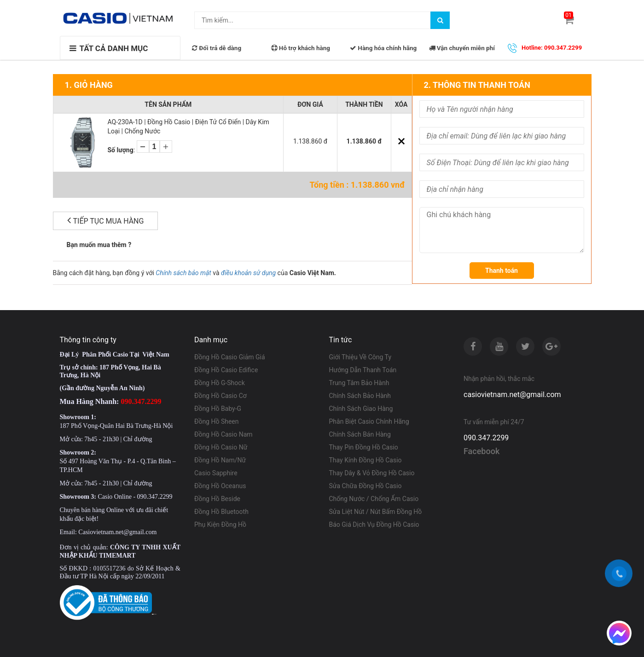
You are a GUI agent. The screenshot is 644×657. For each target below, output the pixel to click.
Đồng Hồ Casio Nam (223, 434)
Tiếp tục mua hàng (106, 220)
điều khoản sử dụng (248, 273)
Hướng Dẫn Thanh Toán (363, 370)
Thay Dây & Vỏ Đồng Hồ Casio (372, 473)
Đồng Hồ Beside (217, 499)
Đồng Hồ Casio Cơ (220, 396)
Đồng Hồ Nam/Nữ (220, 460)
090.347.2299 (486, 438)
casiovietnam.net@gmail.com (512, 395)
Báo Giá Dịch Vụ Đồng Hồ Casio (374, 524)
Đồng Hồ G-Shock (220, 383)
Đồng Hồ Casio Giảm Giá (230, 357)
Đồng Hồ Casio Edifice (226, 370)
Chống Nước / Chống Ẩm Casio (374, 499)
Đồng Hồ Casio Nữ (221, 447)
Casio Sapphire (216, 473)
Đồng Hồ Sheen (217, 421)
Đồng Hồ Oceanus (220, 486)
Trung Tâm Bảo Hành (359, 383)
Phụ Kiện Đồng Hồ (220, 524)
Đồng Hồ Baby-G (218, 409)
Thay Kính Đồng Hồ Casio (366, 460)
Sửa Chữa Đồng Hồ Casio (366, 486)
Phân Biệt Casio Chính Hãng (369, 421)
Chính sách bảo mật (183, 273)
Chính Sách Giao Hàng (361, 409)
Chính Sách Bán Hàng (360, 434)
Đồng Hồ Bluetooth (221, 512)
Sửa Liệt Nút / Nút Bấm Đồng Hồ (376, 512)
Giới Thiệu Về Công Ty (360, 357)
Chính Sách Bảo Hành (360, 396)
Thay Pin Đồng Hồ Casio (364, 447)
